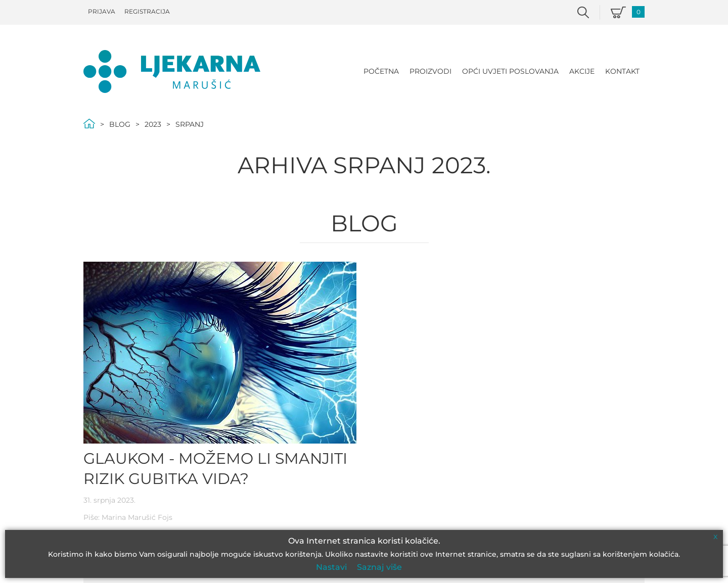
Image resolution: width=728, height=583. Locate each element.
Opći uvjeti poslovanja (510, 71)
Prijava (102, 11)
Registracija (147, 11)
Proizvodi (430, 71)
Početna (381, 71)
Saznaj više (379, 567)
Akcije (582, 71)
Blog (120, 124)
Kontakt (622, 71)
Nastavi (331, 567)
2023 (153, 124)
